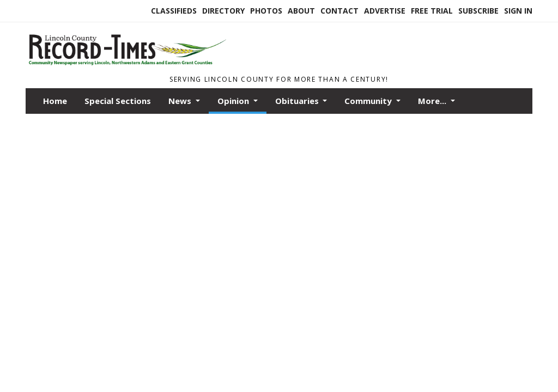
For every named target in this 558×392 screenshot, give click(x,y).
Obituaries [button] (298, 101)
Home (55, 101)
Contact (339, 11)
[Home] (126, 65)
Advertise (385, 11)
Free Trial (432, 11)
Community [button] (369, 101)
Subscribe (478, 11)
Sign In (518, 11)
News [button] (181, 101)
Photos (266, 11)
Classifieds (174, 11)
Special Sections (118, 101)
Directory (223, 11)
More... (433, 101)
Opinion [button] (234, 101)
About (301, 11)
